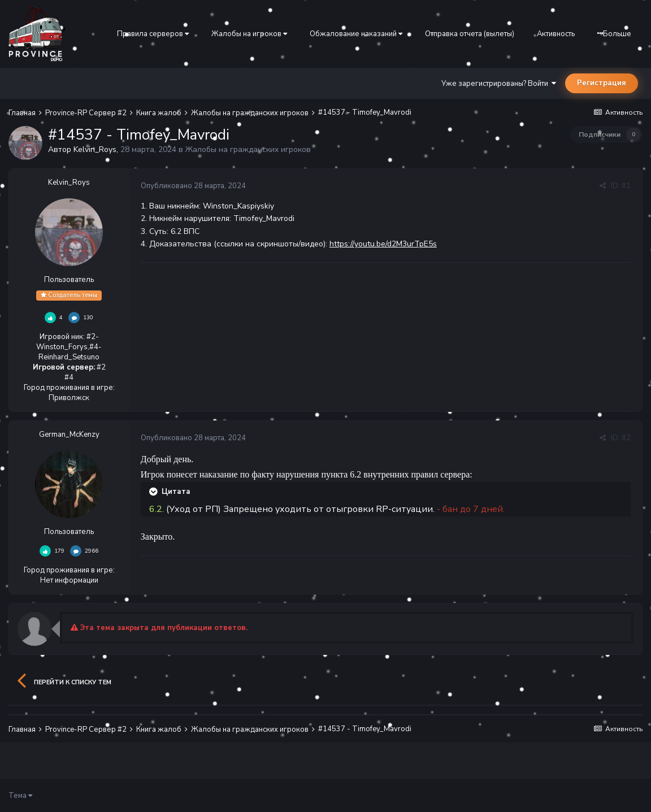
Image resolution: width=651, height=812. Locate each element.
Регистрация (602, 83)
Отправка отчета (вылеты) (470, 34)
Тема (20, 796)
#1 (626, 186)
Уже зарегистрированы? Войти (499, 84)
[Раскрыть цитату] (154, 492)
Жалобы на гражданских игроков (248, 149)
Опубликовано (193, 186)
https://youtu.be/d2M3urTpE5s (383, 244)
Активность (556, 34)
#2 (626, 438)
